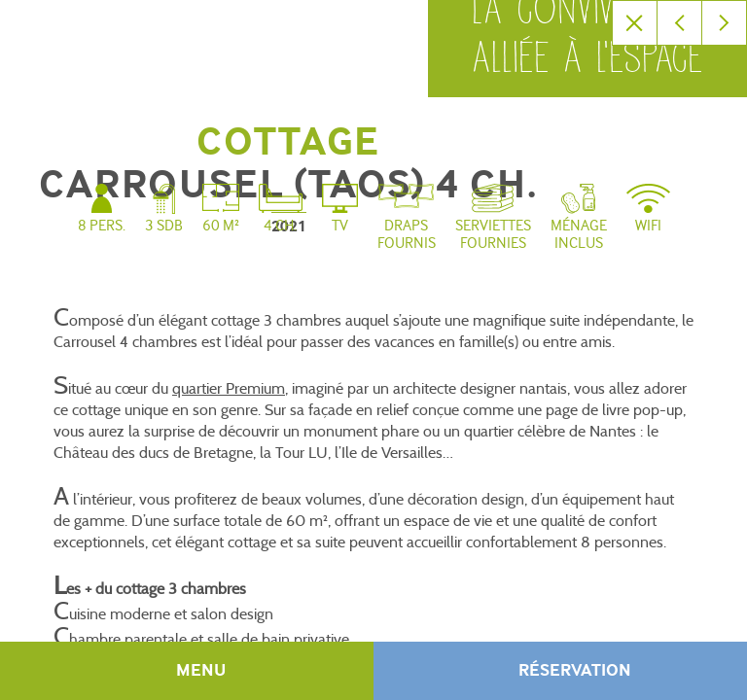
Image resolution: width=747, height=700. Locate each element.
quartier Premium (229, 388)
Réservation (575, 671)
